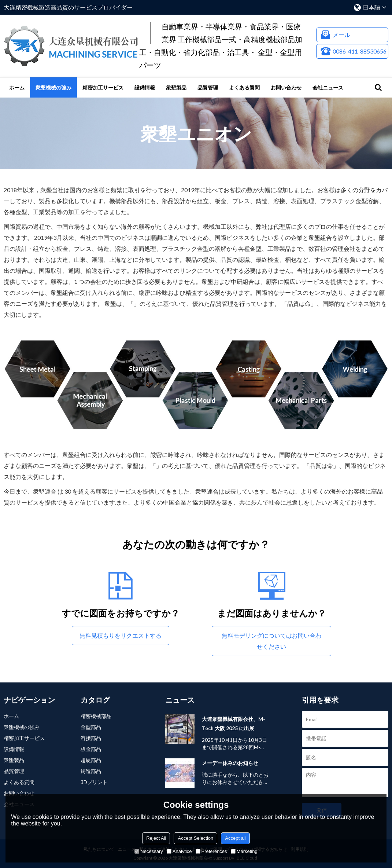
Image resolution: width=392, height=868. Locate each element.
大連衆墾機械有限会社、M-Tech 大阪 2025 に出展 (234, 724)
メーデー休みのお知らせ (230, 763)
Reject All (156, 838)
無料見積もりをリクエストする (121, 635)
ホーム (17, 87)
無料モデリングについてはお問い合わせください (271, 641)
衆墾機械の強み (53, 87)
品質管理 (208, 87)
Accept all (235, 838)
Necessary (149, 851)
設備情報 (145, 87)
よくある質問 (244, 87)
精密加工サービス (103, 87)
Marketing (244, 851)
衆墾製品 (176, 87)
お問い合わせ (286, 87)
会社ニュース (328, 87)
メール (341, 35)
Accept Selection (195, 838)
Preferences (211, 851)
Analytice (179, 851)
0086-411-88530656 (360, 51)
